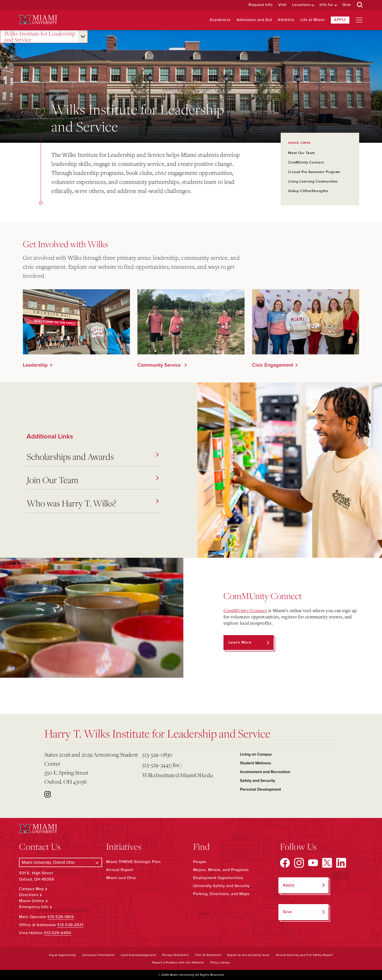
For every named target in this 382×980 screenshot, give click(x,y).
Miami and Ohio (121, 878)
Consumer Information (98, 955)
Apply (340, 20)
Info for (326, 5)
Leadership (35, 365)
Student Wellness (256, 763)
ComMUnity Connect (306, 162)
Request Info (260, 5)
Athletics (286, 20)
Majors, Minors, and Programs (221, 870)
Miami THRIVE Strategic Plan (133, 862)
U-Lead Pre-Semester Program (314, 172)
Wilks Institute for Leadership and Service (40, 37)
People (200, 862)
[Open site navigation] (359, 20)
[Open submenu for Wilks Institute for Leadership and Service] (83, 37)
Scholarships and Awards (93, 456)
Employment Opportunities (218, 878)
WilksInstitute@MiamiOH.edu (178, 775)
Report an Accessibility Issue (249, 955)
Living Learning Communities (313, 181)
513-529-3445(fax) (162, 765)
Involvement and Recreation (265, 772)
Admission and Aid (254, 20)
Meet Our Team (301, 153)
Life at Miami (313, 20)
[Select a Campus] (61, 862)
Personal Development (260, 789)
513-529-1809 (61, 917)
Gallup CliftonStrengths (308, 191)
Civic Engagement (273, 365)
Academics (220, 20)
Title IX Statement (208, 955)
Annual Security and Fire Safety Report (304, 955)
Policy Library (220, 962)
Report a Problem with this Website (178, 962)
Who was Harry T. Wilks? (93, 503)
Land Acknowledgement (139, 955)
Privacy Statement (176, 955)
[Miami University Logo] (38, 20)
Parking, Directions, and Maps (221, 894)
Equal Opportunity (63, 955)
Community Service (160, 365)
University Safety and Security (221, 886)
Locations (301, 5)
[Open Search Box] (360, 5)
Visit (282, 5)
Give (347, 5)
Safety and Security (258, 781)
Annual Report (120, 870)
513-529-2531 (70, 925)
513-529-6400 (58, 933)
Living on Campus (256, 754)
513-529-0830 (157, 754)
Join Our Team (93, 480)
